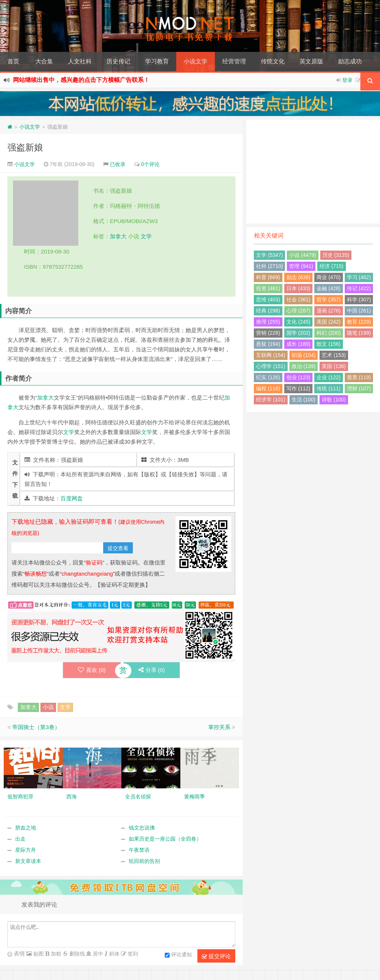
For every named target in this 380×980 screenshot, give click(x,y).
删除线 (76, 954)
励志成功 (350, 61)
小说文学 (196, 61)
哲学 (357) (329, 299)
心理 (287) (299, 311)
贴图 (38, 954)
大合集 (44, 61)
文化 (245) (299, 322)
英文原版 (311, 61)
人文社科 (80, 61)
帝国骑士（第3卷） (36, 727)
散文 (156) (329, 344)
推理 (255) (268, 322)
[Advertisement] (313, 172)
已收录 (118, 164)
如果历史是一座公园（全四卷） (165, 839)
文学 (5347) (269, 255)
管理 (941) (301, 266)
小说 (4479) (302, 255)
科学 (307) (359, 299)
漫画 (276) (329, 311)
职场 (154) (304, 355)
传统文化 (273, 61)
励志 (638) (299, 277)
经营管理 (234, 61)
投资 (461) (268, 288)
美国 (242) (329, 322)
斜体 (114, 954)
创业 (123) (299, 377)
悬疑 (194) (268, 344)
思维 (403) (268, 299)
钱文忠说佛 (142, 828)
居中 (97, 954)
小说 (48, 707)
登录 (347, 80)
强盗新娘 (25, 147)
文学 (146, 236)
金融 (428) (329, 288)
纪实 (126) (268, 377)
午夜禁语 (139, 850)
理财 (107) (359, 388)
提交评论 (216, 956)
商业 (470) (329, 277)
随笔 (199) (359, 333)
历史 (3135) (336, 255)
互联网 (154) (271, 355)
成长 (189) (299, 344)
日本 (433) (299, 288)
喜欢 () (92, 670)
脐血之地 (26, 828)
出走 (20, 839)
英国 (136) (334, 366)
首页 (13, 61)
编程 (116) (268, 388)
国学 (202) (299, 333)
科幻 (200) (329, 333)
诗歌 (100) (334, 400)
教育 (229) (359, 322)
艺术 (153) (334, 355)
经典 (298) (268, 311)
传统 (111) (329, 388)
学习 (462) (359, 277)
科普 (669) (268, 277)
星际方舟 (26, 850)
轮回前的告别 (144, 861)
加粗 (55, 954)
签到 (132, 954)
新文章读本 (28, 861)
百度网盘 (72, 498)
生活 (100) (304, 400)
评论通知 (178, 955)
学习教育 (157, 61)
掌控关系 (219, 727)
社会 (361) (299, 299)
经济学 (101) (271, 400)
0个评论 (150, 164)
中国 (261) (359, 311)
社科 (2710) (269, 266)
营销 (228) (268, 333)
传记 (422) (359, 288)
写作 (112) (299, 388)
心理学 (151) (271, 366)
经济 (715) (332, 266)
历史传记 (118, 61)
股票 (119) (359, 377)
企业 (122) (329, 377)
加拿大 (118, 236)
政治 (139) (304, 366)
